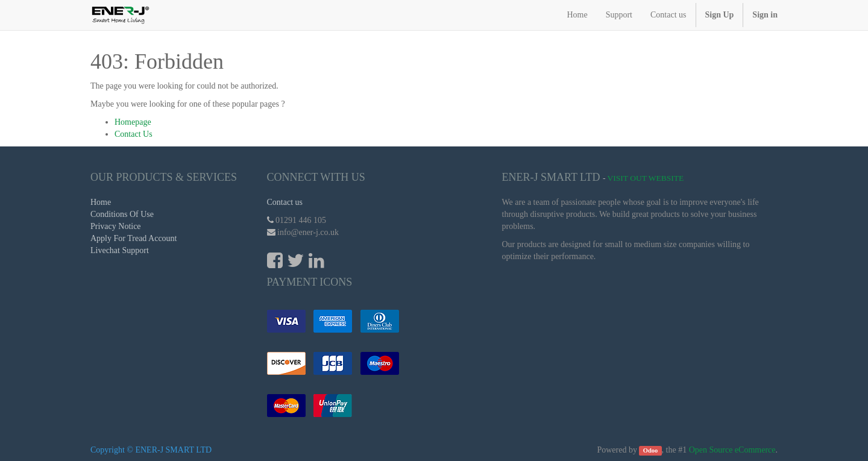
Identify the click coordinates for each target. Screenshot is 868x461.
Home (101, 202)
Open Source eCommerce (732, 450)
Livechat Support (120, 250)
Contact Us (134, 134)
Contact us (285, 202)
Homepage (133, 122)
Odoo (651, 450)
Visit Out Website (646, 178)
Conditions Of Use (122, 214)
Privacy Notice (116, 226)
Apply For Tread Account (134, 238)
